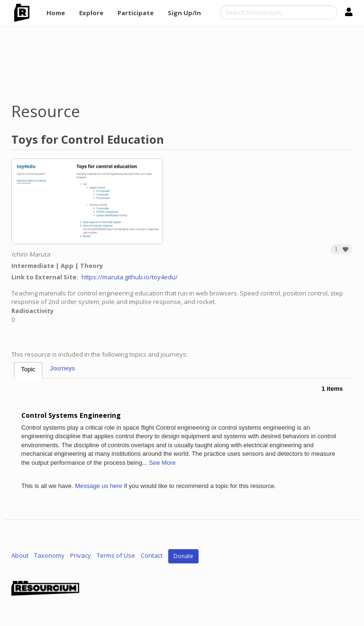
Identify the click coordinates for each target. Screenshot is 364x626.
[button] (341, 249)
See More (162, 463)
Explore (91, 13)
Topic (28, 369)
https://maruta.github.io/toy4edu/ (130, 277)
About (20, 556)
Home (56, 13)
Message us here (99, 486)
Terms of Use (116, 556)
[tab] (28, 370)
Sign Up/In (184, 13)
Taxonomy (49, 556)
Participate (136, 13)
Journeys (62, 368)
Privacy (81, 556)
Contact (152, 556)
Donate (183, 556)
